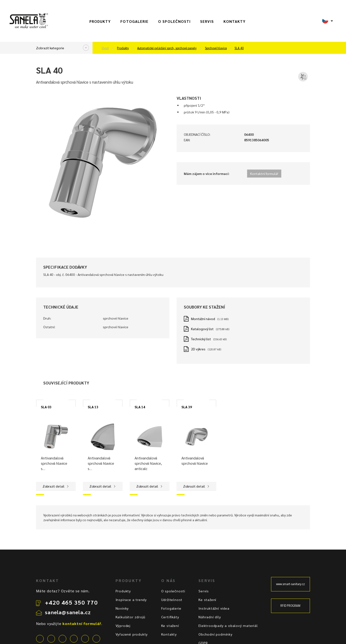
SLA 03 (46, 407)
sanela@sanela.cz (68, 612)
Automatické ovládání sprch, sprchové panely (167, 48)
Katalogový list (202, 329)
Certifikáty (170, 617)
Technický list (201, 339)
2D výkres (198, 349)
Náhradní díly (210, 617)
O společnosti (174, 21)
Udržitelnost (172, 600)
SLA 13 (93, 407)
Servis (207, 21)
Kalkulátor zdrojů (131, 617)
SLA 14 (140, 407)
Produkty (100, 21)
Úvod (105, 48)
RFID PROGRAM (290, 606)
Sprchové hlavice (216, 48)
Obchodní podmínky (216, 634)
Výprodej (123, 625)
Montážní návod (203, 319)
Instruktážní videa (214, 608)
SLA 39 (187, 407)
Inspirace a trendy (131, 600)
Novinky (122, 608)
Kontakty (235, 21)
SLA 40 (239, 48)
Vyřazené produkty (132, 634)
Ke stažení (170, 625)
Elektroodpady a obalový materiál (228, 625)
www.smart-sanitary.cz (290, 584)
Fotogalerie (134, 21)
